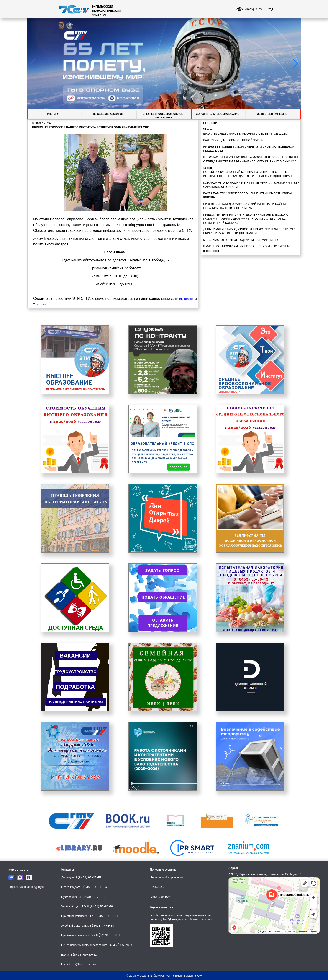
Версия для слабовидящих (26, 887)
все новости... (212, 251)
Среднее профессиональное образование (163, 115)
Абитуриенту (253, 9)
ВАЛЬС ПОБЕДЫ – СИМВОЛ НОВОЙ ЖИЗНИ (233, 140)
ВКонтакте (186, 299)
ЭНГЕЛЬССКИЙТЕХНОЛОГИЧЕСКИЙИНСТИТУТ (106, 11)
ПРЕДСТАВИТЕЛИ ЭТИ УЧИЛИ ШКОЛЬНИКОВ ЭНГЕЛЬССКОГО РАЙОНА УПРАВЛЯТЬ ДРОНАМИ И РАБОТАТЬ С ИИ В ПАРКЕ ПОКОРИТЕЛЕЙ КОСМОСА (246, 219)
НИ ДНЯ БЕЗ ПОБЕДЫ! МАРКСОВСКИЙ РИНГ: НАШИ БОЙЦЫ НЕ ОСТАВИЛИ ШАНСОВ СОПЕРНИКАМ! (247, 206)
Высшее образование (108, 114)
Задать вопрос (160, 897)
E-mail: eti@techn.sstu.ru (79, 964)
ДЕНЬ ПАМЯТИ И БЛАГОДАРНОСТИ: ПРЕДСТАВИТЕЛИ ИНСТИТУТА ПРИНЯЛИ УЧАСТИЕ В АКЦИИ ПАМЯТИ (249, 231)
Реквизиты (158, 887)
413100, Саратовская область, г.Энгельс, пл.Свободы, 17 (265, 874)
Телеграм (39, 304)
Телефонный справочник (167, 877)
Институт (54, 114)
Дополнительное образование (218, 114)
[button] (151, 106)
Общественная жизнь (272, 114)
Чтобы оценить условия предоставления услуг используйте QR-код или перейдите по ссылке (181, 917)
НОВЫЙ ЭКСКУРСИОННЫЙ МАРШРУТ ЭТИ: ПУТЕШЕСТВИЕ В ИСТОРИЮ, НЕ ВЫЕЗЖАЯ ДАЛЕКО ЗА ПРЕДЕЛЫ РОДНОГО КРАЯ (247, 174)
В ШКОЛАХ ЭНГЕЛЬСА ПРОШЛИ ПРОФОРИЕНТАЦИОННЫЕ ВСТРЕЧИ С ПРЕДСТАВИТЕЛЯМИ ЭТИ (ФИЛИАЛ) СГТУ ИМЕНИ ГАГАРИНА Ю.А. (250, 159)
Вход (270, 9)
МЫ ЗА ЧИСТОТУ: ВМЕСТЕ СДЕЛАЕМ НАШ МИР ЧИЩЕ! (241, 240)
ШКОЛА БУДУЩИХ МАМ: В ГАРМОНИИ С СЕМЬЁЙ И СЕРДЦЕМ (245, 134)
